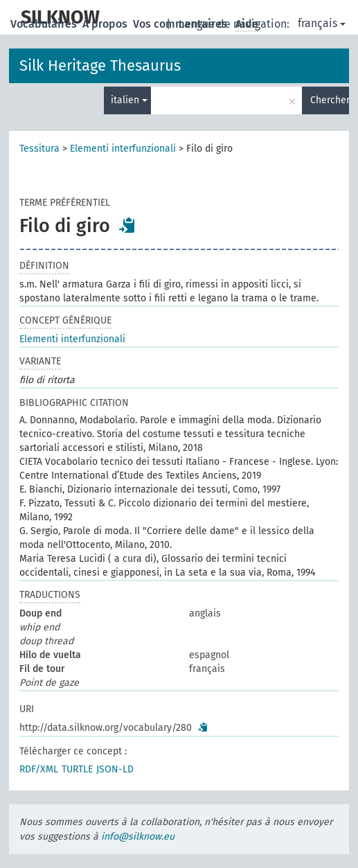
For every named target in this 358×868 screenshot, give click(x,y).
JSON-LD (115, 769)
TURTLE (77, 769)
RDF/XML (39, 769)
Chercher (330, 100)
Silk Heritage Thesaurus (100, 65)
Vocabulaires (45, 24)
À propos (106, 24)
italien (129, 100)
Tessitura (39, 149)
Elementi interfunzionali (123, 149)
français (322, 23)
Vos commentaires (181, 24)
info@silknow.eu (138, 836)
